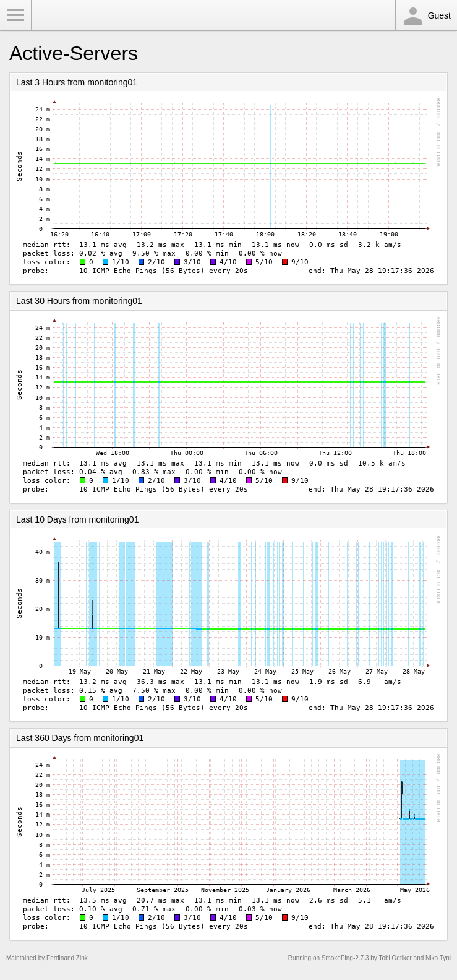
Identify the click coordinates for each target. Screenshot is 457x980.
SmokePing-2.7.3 (345, 958)
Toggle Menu (15, 15)
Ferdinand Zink (67, 958)
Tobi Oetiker (395, 958)
